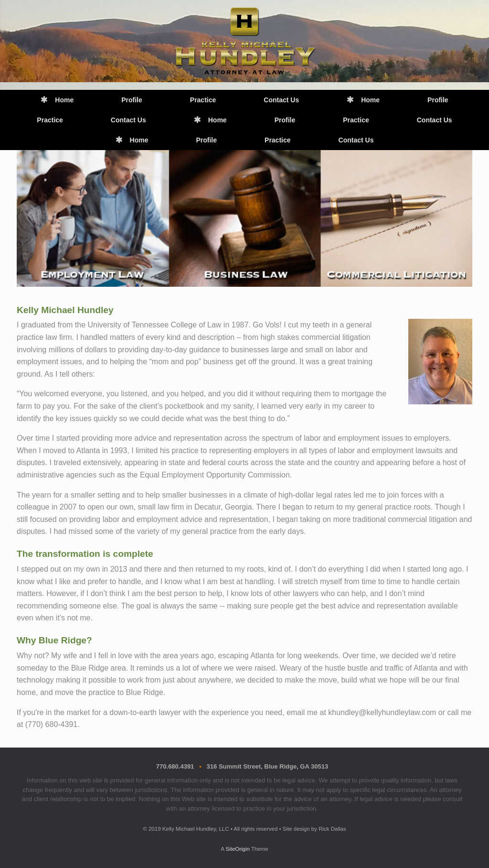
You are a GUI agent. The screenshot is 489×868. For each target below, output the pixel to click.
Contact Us (281, 100)
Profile (132, 100)
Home (57, 100)
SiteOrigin (238, 849)
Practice (203, 100)
